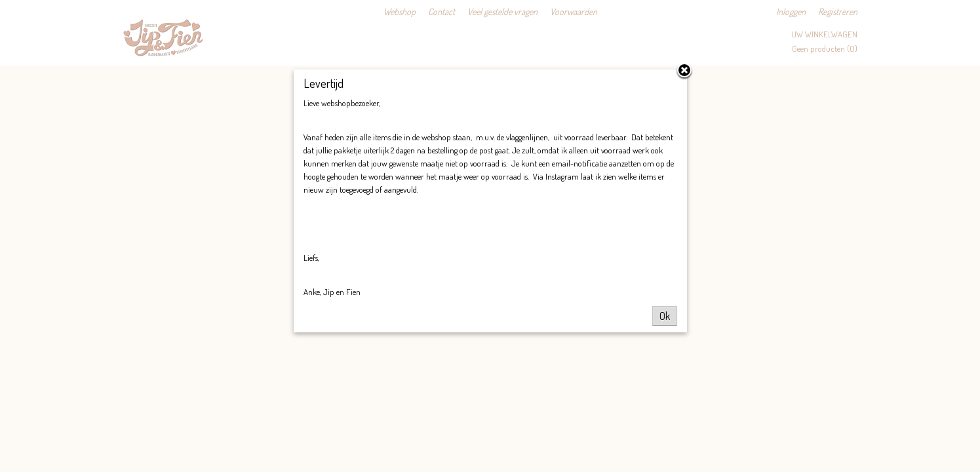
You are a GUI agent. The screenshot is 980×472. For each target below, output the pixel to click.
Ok (665, 316)
